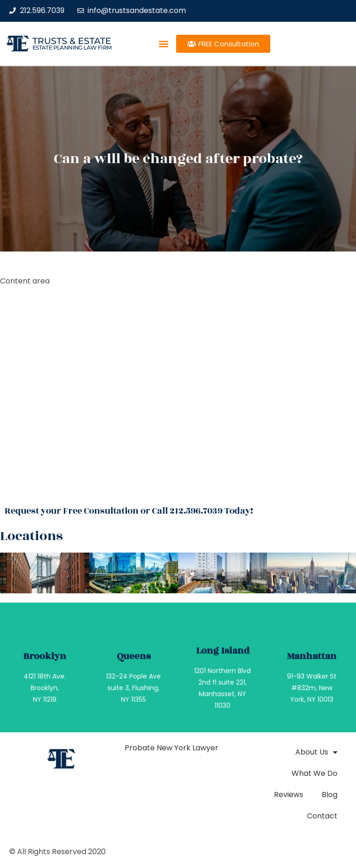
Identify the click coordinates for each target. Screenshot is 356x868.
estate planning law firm (72, 47)
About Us (316, 752)
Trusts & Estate (72, 41)
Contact (322, 816)
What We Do (315, 773)
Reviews (289, 795)
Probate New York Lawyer (172, 748)
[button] (163, 44)
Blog (330, 795)
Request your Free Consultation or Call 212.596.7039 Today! (129, 511)
